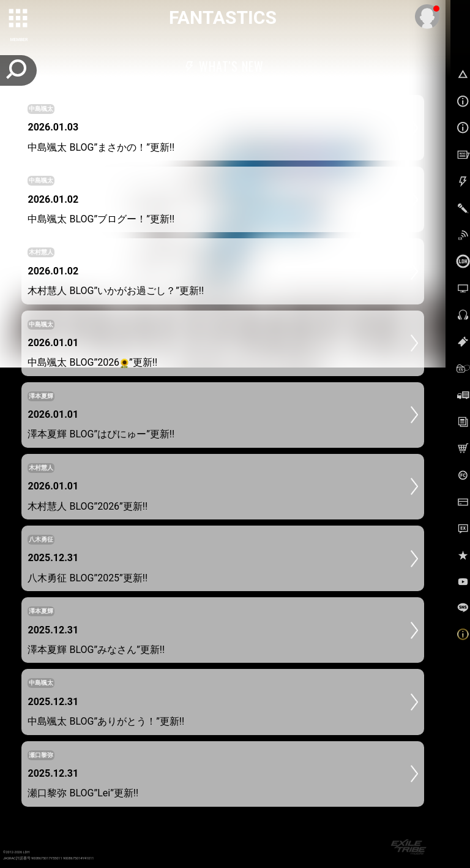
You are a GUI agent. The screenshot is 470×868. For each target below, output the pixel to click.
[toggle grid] (19, 19)
